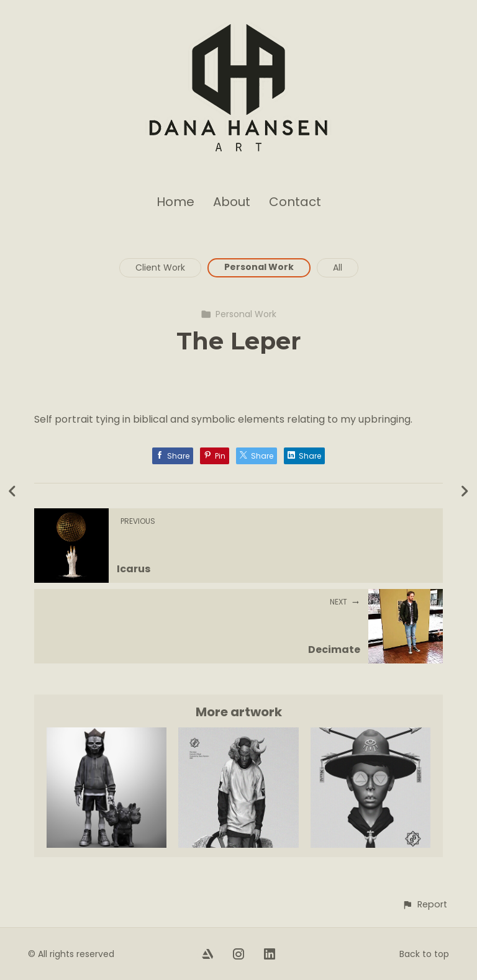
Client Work (160, 267)
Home (175, 202)
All (338, 267)
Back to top (424, 954)
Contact (295, 202)
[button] (425, 905)
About (232, 202)
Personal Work (259, 267)
